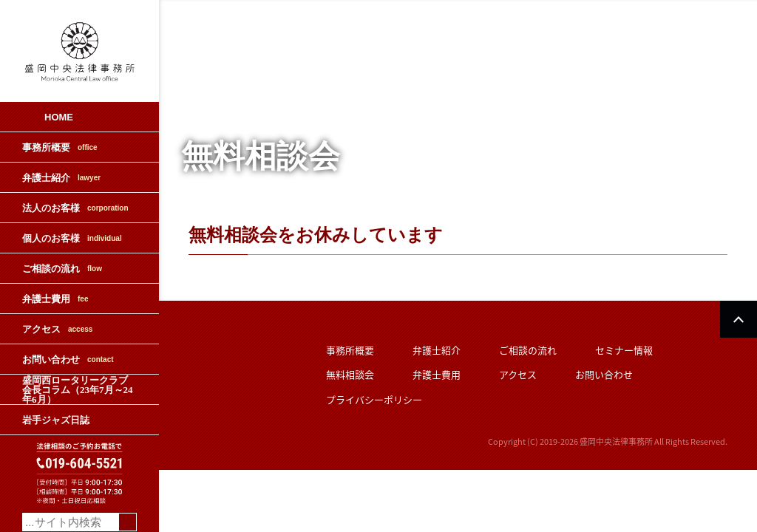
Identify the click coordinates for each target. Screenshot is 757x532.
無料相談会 (350, 374)
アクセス (57, 329)
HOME (59, 117)
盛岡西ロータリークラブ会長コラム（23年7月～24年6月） (78, 389)
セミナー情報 (624, 350)
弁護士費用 (55, 299)
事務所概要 (60, 147)
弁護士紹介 (61, 178)
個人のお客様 (72, 238)
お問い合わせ (68, 359)
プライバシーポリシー (374, 399)
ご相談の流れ (62, 269)
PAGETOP (739, 319)
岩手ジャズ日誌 (56, 420)
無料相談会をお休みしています (316, 235)
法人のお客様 (75, 208)
